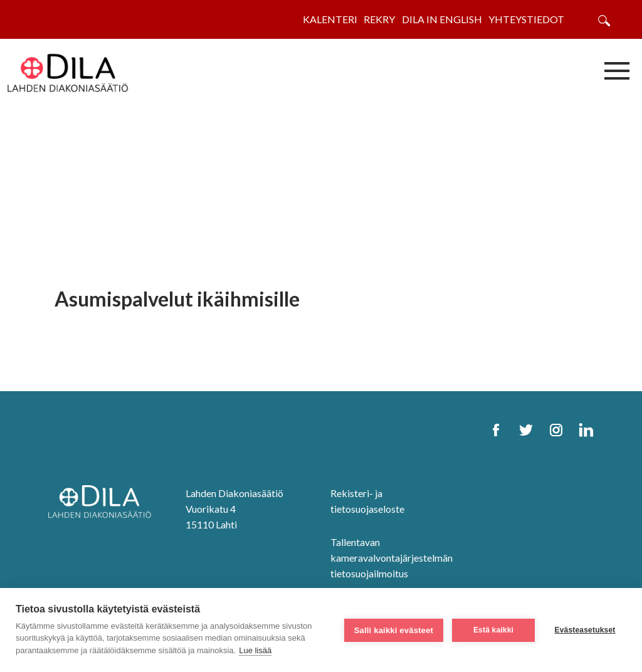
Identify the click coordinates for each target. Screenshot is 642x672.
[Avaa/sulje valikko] (617, 70)
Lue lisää (255, 650)
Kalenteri (330, 19)
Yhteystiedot (526, 19)
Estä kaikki (493, 630)
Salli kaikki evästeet (394, 630)
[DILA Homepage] (103, 503)
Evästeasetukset (585, 630)
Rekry (379, 19)
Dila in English (442, 19)
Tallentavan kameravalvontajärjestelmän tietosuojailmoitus (392, 558)
